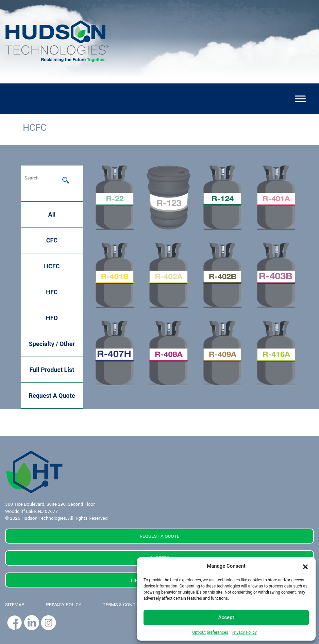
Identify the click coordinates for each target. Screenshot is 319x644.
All (52, 214)
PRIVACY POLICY (64, 604)
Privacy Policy (244, 632)
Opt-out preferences (210, 632)
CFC (52, 240)
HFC (52, 292)
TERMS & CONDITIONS (126, 604)
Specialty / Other (52, 344)
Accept (226, 617)
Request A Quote (52, 396)
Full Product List (52, 370)
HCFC (52, 266)
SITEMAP (15, 604)
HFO (52, 318)
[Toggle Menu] (300, 99)
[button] (305, 566)
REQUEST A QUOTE (160, 536)
